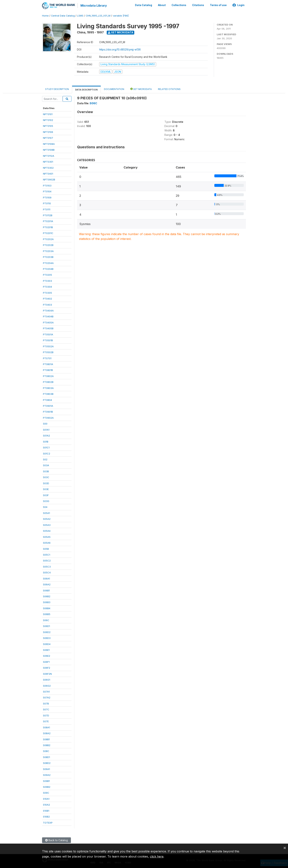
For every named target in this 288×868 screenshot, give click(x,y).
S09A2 (47, 775)
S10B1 (46, 810)
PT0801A (48, 364)
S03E (46, 489)
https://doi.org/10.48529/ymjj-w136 (120, 49)
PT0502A (48, 346)
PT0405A (48, 322)
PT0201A (48, 221)
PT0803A (48, 388)
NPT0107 (48, 138)
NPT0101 (48, 114)
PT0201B (48, 227)
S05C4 (47, 572)
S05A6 (47, 543)
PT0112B (48, 215)
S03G (46, 501)
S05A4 (47, 531)
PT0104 (47, 191)
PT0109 (47, 197)
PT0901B (48, 412)
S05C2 (47, 560)
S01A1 (46, 429)
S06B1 (46, 590)
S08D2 (47, 763)
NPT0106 (48, 132)
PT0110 (47, 203)
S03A (46, 465)
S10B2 (46, 816)
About (162, 5)
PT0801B (48, 370)
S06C (46, 620)
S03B (46, 471)
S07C (46, 709)
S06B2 (47, 596)
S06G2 (47, 685)
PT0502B (48, 352)
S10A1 (46, 799)
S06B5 (47, 614)
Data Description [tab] (86, 89)
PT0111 (47, 209)
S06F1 (46, 662)
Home (45, 16)
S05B (46, 548)
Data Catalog (144, 5)
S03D (46, 483)
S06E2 (47, 656)
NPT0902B (49, 179)
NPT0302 (48, 167)
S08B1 (46, 739)
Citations (198, 5)
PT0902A (48, 418)
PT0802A (48, 376)
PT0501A (48, 334)
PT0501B (48, 340)
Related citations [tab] (169, 89)
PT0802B (48, 382)
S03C (46, 477)
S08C (46, 751)
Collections (179, 5)
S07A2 (47, 697)
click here (157, 856)
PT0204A (48, 263)
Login (238, 5)
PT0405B (48, 328)
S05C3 (47, 566)
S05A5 (47, 537)
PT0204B (48, 269)
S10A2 (46, 804)
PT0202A (48, 239)
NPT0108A (49, 144)
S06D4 (47, 644)
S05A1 (46, 513)
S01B (46, 441)
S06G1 (47, 679)
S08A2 (47, 733)
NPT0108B (49, 150)
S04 (45, 507)
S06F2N (47, 673)
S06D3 (47, 638)
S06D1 (46, 626)
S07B (46, 703)
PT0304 (47, 287)
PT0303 (47, 280)
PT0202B (48, 245)
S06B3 (47, 602)
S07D (46, 715)
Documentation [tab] (114, 89)
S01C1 (46, 447)
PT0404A (48, 310)
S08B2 (47, 745)
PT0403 (47, 304)
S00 (45, 423)
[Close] (285, 848)
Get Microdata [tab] (141, 89)
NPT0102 (48, 120)
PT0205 (47, 275)
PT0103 (47, 185)
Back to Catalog (56, 840)
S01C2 (47, 453)
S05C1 (47, 554)
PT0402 (47, 298)
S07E (46, 721)
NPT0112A (49, 155)
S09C (46, 793)
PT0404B (48, 316)
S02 (45, 459)
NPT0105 (48, 126)
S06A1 (46, 578)
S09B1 (46, 781)
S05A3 (47, 525)
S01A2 (46, 435)
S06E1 (46, 650)
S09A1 (46, 769)
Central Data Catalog (63, 16)
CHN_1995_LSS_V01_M (98, 16)
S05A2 (47, 519)
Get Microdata (121, 32)
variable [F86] (121, 16)
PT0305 (47, 292)
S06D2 (47, 632)
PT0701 (47, 358)
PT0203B (48, 257)
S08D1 (46, 757)
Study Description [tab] (57, 89)
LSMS (80, 16)
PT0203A (48, 251)
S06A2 (47, 584)
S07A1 (46, 691)
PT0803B (48, 394)
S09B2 (47, 787)
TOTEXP (48, 822)
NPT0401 (48, 173)
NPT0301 (48, 162)
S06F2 (47, 668)
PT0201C (48, 233)
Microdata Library (93, 6)
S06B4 (47, 608)
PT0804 (47, 400)
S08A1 (46, 727)
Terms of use (218, 5)
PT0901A (48, 406)
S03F (46, 495)
